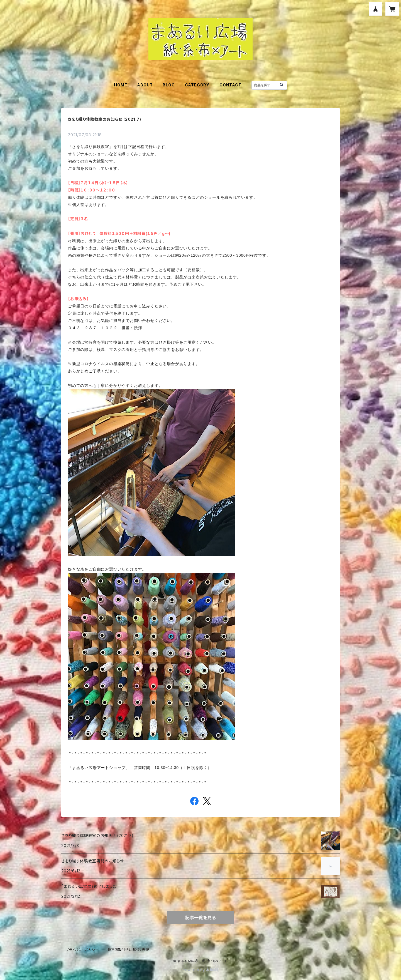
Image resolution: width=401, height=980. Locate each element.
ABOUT (145, 85)
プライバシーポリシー (82, 950)
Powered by (200, 970)
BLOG (169, 85)
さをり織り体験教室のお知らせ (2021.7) (104, 119)
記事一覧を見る (200, 918)
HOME (120, 85)
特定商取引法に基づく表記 (128, 950)
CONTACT (230, 85)
